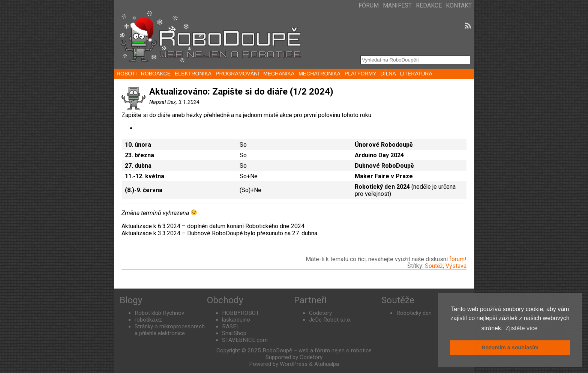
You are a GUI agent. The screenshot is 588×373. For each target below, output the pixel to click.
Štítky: (416, 266)
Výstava (456, 266)
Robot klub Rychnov (159, 313)
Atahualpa (327, 364)
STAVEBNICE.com (245, 340)
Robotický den (414, 313)
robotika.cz (148, 320)
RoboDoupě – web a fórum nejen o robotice (317, 350)
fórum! (458, 259)
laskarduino (236, 320)
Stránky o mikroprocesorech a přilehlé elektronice (170, 330)
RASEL (231, 326)
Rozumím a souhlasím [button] (510, 347)
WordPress (294, 364)
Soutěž (434, 266)
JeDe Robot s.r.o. (330, 320)
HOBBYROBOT (241, 313)
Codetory (320, 313)
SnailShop (234, 333)
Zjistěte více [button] (521, 328)
